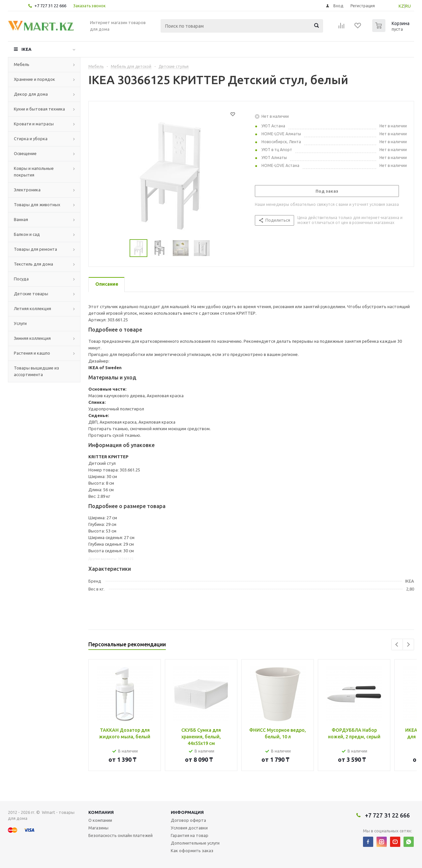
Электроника (27, 190)
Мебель (22, 64)
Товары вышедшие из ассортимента (36, 371)
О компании (100, 820)
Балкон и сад (27, 234)
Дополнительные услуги (195, 843)
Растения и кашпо (32, 353)
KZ (401, 6)
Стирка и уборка (31, 139)
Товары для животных (37, 205)
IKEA (26, 49)
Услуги (20, 323)
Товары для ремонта (35, 249)
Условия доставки (189, 828)
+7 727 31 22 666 (50, 6)
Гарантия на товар (190, 835)
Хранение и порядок (34, 79)
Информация (187, 812)
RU (408, 6)
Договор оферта (188, 820)
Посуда (21, 279)
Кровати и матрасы (34, 124)
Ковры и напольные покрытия (34, 172)
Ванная (21, 219)
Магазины (98, 828)
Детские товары (31, 294)
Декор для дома (31, 94)
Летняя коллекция (32, 308)
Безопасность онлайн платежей (121, 835)
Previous (397, 644)
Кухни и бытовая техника (39, 109)
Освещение (25, 153)
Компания (101, 812)
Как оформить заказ (192, 851)
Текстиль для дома (33, 264)
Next (408, 644)
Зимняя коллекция (32, 338)
